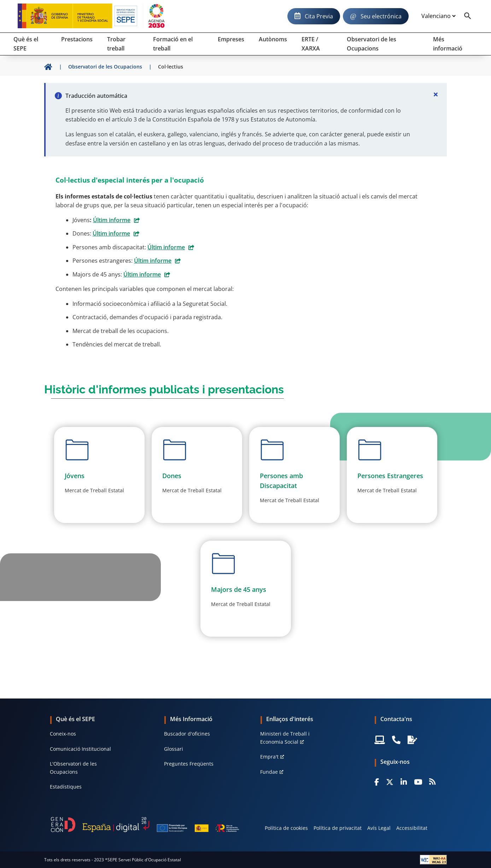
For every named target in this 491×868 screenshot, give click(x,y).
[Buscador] (468, 16)
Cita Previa (319, 16)
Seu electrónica (381, 16)
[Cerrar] (436, 94)
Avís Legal (379, 828)
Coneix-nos (63, 734)
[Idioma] (438, 16)
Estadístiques (66, 787)
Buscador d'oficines (187, 734)
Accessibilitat (412, 828)
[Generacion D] (145, 825)
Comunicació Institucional (80, 749)
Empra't (269, 757)
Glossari (174, 749)
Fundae (269, 772)
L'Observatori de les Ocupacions (73, 768)
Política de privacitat (338, 828)
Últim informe (112, 220)
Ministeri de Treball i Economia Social (285, 738)
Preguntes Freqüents (189, 764)
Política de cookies (286, 828)
